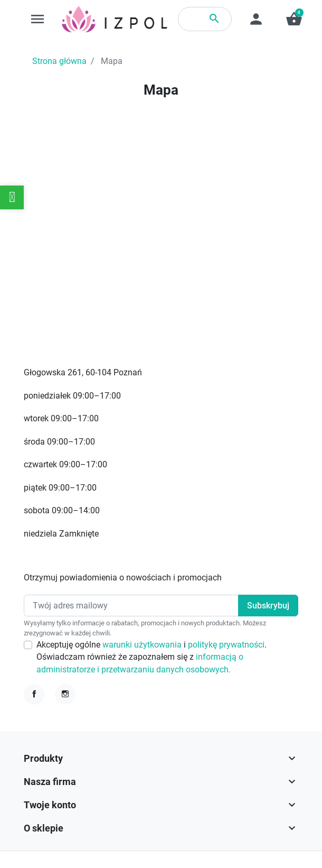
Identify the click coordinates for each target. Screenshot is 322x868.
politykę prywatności (226, 645)
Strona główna (59, 61)
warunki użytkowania (143, 645)
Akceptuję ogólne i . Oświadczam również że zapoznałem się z (151, 657)
